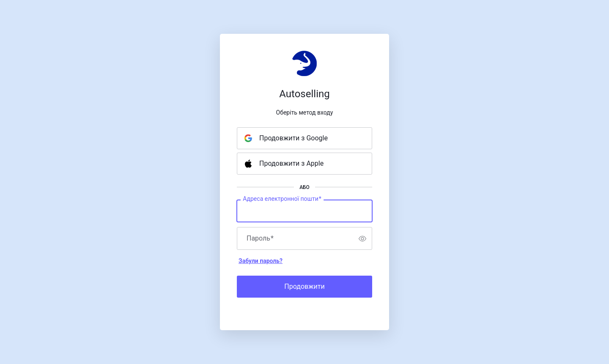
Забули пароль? (261, 261)
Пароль (260, 238)
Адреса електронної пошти (282, 199)
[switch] (362, 238)
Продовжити (304, 286)
